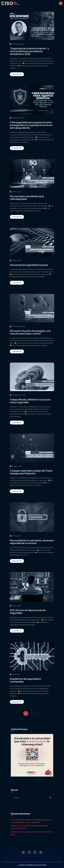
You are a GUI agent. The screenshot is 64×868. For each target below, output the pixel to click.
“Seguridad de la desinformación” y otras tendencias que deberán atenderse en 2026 (29, 51)
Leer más (17, 74)
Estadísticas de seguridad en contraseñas (25, 680)
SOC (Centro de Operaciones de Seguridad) (28, 611)
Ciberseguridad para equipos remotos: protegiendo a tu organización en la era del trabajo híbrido (31, 125)
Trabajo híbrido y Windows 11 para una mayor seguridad (30, 401)
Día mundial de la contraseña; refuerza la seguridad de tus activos (32, 542)
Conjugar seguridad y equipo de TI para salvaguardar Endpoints (31, 472)
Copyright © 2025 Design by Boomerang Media (32, 865)
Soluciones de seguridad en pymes (29, 265)
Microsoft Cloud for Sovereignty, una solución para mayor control (30, 332)
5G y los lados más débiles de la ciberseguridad (27, 198)
